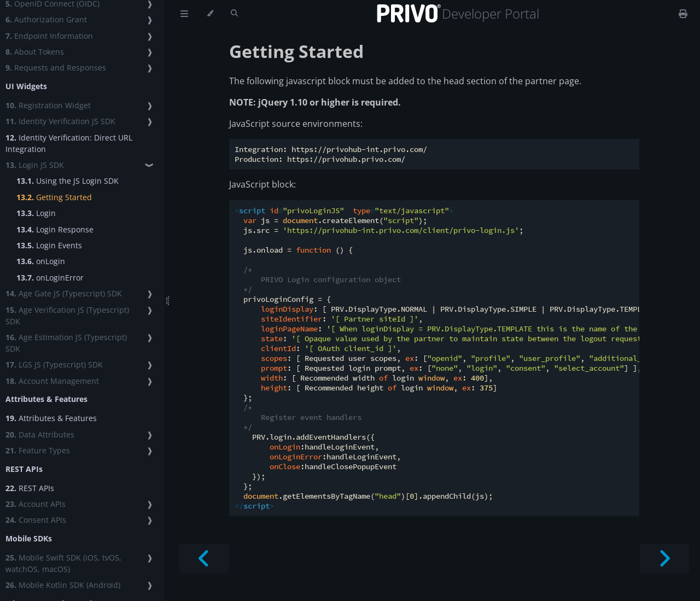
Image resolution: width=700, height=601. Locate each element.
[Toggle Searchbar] (234, 14)
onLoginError (50, 278)
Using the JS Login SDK (68, 181)
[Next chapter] (664, 559)
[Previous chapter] (204, 559)
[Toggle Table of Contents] (184, 14)
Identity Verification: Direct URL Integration (69, 143)
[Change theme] (210, 14)
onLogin (41, 261)
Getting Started (54, 197)
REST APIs (30, 488)
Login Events (49, 245)
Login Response (55, 229)
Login (36, 213)
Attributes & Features (51, 418)
